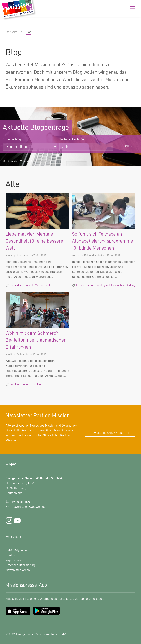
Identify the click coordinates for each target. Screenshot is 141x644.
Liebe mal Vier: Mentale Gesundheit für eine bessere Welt (34, 241)
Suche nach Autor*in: (72, 139)
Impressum (13, 560)
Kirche (24, 384)
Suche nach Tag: (12, 139)
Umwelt (29, 285)
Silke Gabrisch (19, 355)
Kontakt (11, 555)
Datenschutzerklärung (21, 565)
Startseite (11, 32)
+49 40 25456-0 (18, 502)
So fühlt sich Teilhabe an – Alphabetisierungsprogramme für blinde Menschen (103, 241)
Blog (28, 32)
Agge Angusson (19, 256)
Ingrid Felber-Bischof (89, 256)
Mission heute (43, 285)
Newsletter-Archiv (18, 570)
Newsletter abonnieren (110, 433)
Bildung (131, 285)
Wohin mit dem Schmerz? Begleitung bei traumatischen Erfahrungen (36, 340)
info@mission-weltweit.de (28, 507)
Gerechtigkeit (102, 285)
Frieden (14, 384)
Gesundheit (17, 285)
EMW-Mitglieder (16, 550)
